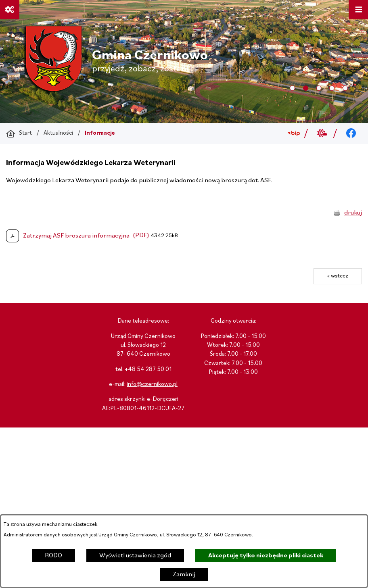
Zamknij (184, 575)
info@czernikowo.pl (152, 385)
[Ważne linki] (10, 10)
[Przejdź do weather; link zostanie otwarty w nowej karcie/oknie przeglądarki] (322, 133)
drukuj (353, 213)
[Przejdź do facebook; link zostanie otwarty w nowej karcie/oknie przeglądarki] (351, 133)
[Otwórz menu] (358, 10)
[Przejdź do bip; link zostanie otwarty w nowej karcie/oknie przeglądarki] (294, 133)
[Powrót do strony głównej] (19, 133)
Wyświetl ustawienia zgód (135, 556)
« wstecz (338, 276)
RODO (53, 556)
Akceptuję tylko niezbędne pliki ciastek (266, 556)
